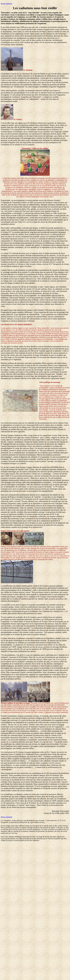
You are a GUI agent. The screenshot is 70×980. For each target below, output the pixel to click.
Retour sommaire (7, 4)
